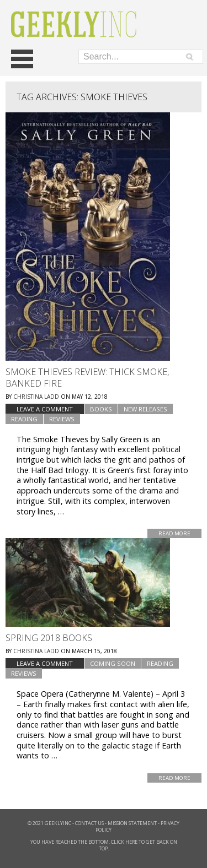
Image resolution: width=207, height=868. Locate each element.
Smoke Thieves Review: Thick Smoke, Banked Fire (87, 378)
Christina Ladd (36, 397)
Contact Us (89, 823)
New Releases (145, 409)
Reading (24, 419)
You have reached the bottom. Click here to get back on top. (104, 845)
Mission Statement (132, 823)
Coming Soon (113, 663)
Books (101, 409)
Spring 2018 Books (49, 638)
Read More (174, 533)
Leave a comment (45, 409)
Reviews (62, 419)
